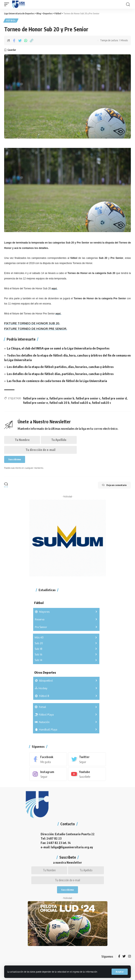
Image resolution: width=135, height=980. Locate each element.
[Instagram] (48, 774)
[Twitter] (87, 759)
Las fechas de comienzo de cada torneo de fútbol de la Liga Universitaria (57, 381)
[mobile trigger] (8, 4)
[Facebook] (48, 759)
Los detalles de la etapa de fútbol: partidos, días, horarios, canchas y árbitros (60, 367)
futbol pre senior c (88, 398)
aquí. (55, 289)
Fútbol (11, 21)
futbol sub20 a (81, 403)
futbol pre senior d (114, 398)
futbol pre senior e (35, 403)
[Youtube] (87, 774)
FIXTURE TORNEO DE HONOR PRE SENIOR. (36, 329)
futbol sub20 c (102, 403)
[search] (128, 4)
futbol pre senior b (62, 398)
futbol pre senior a (35, 398)
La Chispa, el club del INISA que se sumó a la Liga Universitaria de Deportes (58, 348)
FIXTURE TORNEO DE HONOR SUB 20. (32, 323)
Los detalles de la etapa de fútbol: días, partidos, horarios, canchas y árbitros (60, 374)
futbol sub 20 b (59, 403)
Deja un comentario (114, 485)
